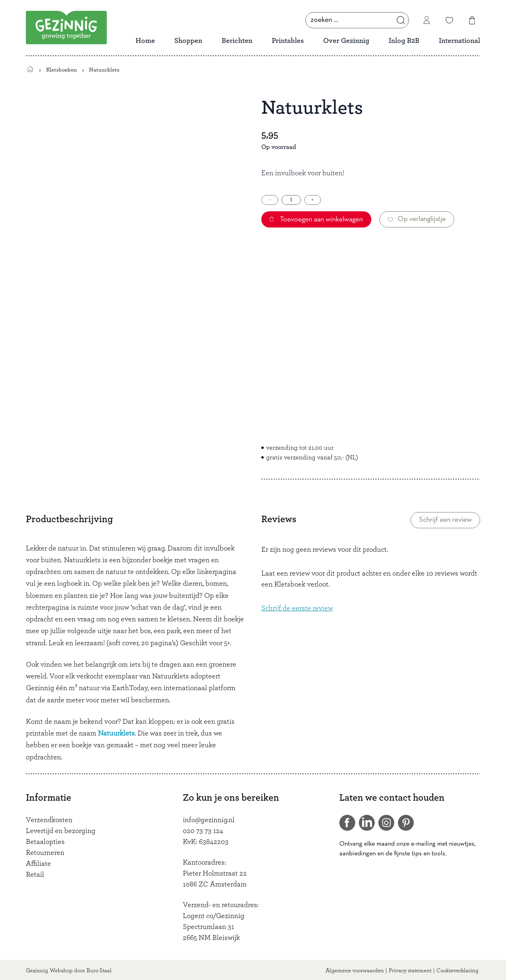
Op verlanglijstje (417, 219)
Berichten (237, 41)
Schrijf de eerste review (297, 608)
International (459, 41)
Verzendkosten (49, 820)
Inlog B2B (404, 41)
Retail (35, 875)
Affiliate (38, 864)
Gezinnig (37, 971)
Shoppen (188, 41)
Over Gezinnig (346, 41)
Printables (288, 41)
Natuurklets (116, 733)
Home (145, 41)
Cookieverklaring (457, 971)
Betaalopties (45, 842)
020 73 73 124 (203, 831)
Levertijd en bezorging (61, 831)
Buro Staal (99, 971)
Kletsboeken (61, 70)
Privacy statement (410, 971)
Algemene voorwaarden (355, 971)
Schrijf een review (445, 520)
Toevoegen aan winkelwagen (316, 220)
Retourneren (45, 853)
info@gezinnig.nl (209, 820)
